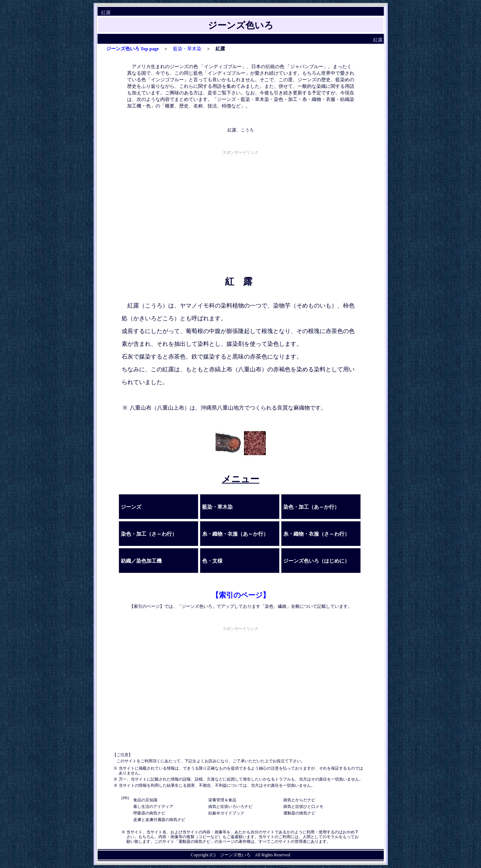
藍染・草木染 (187, 49)
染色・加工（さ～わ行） (149, 534)
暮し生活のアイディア (153, 806)
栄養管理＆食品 (222, 800)
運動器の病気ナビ (299, 813)
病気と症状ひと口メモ (303, 806)
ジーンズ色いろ (235, 855)
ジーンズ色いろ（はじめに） (316, 561)
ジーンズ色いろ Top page (133, 49)
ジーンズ (131, 507)
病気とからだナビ (299, 800)
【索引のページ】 (241, 595)
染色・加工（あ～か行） (311, 507)
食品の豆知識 (145, 800)
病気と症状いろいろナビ (230, 806)
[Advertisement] (241, 207)
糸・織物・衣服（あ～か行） (235, 534)
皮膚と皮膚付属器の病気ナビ (159, 820)
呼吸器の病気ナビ (149, 813)
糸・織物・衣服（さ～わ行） (316, 534)
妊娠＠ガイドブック (226, 813)
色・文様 (212, 561)
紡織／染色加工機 (141, 561)
